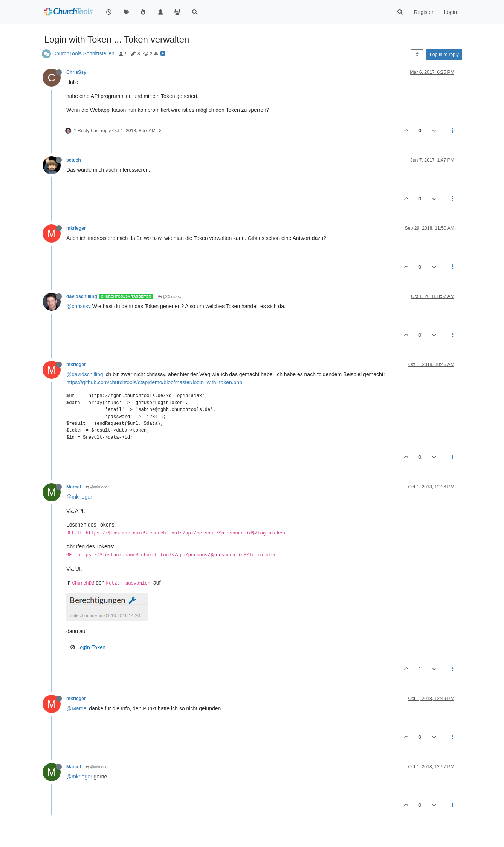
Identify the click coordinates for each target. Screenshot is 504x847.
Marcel (74, 487)
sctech (74, 160)
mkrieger (76, 228)
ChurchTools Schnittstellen (83, 53)
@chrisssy (79, 306)
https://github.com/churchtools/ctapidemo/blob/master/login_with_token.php (154, 382)
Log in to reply (444, 55)
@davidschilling (85, 374)
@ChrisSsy (170, 297)
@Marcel (77, 708)
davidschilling (82, 296)
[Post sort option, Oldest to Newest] (417, 55)
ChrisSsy (76, 72)
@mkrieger (97, 487)
